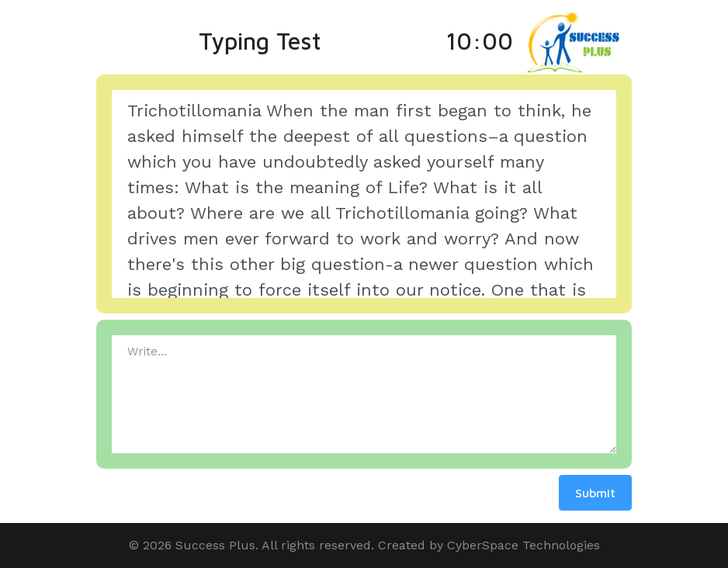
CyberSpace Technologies (523, 545)
